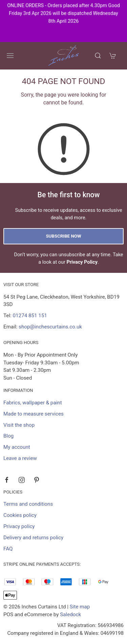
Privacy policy (19, 526)
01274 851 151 (30, 316)
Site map (80, 607)
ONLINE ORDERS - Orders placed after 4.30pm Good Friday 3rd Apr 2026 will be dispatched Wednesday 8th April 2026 (63, 13)
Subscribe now (63, 236)
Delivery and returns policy (33, 538)
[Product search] (98, 56)
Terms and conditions (28, 504)
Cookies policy (20, 515)
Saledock (70, 615)
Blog (8, 436)
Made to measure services (34, 414)
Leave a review (20, 458)
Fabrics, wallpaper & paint (33, 403)
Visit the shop (19, 425)
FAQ (8, 549)
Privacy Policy (82, 262)
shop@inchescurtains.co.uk (50, 327)
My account (17, 447)
